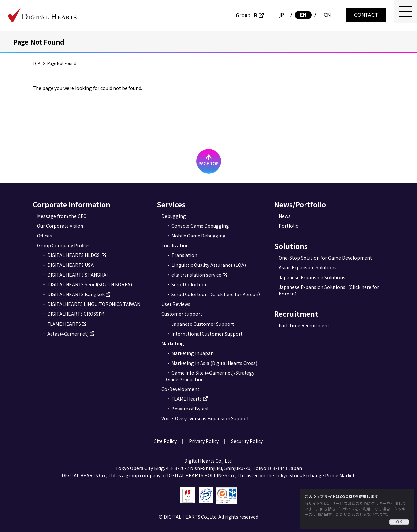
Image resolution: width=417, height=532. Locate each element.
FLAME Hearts (187, 399)
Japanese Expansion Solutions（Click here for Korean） (329, 290)
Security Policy (247, 441)
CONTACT (366, 15)
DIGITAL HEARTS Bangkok (76, 294)
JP (282, 15)
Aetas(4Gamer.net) (68, 334)
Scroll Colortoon (190, 284)
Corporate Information (71, 204)
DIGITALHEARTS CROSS (73, 314)
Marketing (173, 343)
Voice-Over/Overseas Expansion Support (205, 418)
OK (399, 522)
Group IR (246, 15)
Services (171, 204)
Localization (175, 245)
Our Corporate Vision (60, 226)
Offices (45, 236)
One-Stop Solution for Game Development (325, 258)
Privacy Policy (204, 441)
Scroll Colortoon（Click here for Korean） (217, 294)
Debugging (174, 216)
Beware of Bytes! (190, 409)
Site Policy (165, 441)
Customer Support (182, 314)
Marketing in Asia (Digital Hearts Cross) (214, 363)
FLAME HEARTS (64, 324)
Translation (184, 255)
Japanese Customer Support (203, 324)
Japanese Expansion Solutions (312, 277)
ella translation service (196, 275)
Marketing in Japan (193, 353)
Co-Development (180, 389)
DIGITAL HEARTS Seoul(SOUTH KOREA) (90, 284)
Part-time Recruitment (304, 325)
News (285, 216)
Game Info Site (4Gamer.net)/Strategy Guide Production (210, 376)
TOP (37, 63)
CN (327, 15)
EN (303, 15)
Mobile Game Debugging (199, 236)
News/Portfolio (300, 204)
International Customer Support (207, 334)
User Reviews (176, 304)
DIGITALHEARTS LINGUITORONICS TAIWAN (94, 304)
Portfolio (289, 226)
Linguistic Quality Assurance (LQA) (209, 265)
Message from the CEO (62, 216)
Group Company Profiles (64, 245)
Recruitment (296, 314)
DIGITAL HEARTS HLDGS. (74, 255)
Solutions (291, 246)
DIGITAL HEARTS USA (70, 265)
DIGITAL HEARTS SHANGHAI (77, 275)
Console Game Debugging (200, 226)
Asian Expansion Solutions (308, 267)
